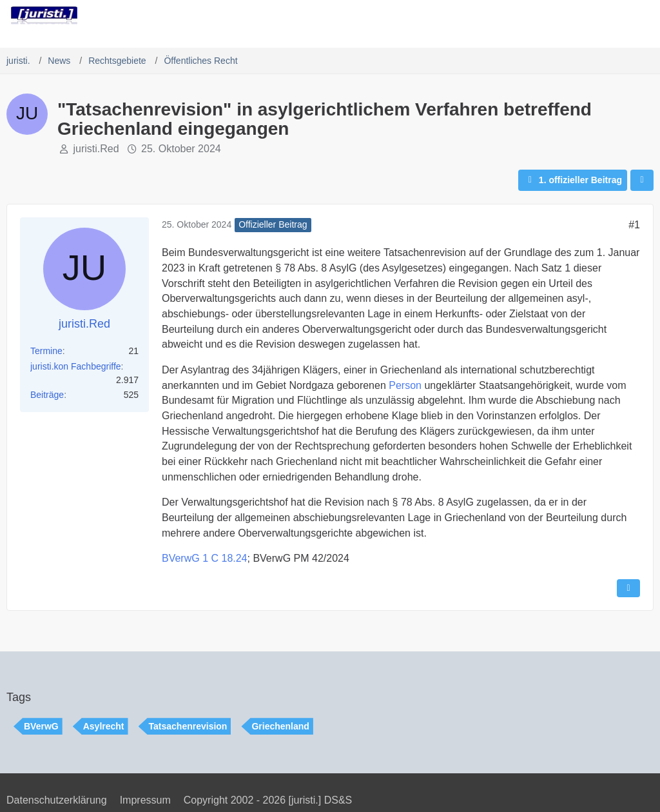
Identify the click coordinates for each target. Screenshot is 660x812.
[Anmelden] (611, 16)
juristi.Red (96, 149)
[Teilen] (642, 180)
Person (405, 385)
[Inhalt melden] (628, 588)
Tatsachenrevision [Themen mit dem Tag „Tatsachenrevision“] (188, 726)
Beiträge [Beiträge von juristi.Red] (47, 395)
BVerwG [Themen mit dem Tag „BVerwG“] (41, 726)
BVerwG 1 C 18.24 (205, 558)
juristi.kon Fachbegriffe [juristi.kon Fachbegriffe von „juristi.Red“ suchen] (76, 366)
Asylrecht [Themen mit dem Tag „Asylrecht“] (104, 726)
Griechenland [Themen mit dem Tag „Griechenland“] (280, 726)
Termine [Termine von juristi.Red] (46, 351)
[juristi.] (44, 15)
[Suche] (579, 16)
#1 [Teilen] (634, 225)
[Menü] (643, 16)
